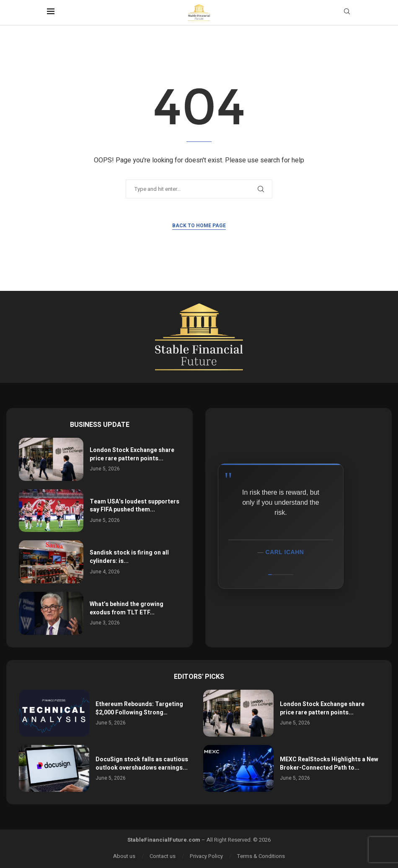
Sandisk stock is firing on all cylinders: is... (129, 557)
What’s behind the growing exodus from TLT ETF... (127, 608)
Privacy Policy (206, 856)
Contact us (163, 856)
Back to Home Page (199, 226)
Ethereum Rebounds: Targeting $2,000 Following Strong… (139, 708)
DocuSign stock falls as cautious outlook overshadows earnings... (142, 764)
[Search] (347, 13)
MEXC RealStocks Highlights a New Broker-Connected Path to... (329, 764)
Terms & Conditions (261, 856)
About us (124, 856)
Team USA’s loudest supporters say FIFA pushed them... (134, 506)
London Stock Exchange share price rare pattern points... (132, 454)
